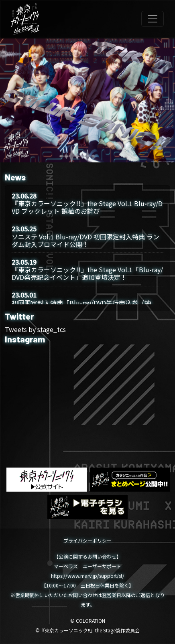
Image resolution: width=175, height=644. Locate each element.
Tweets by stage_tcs (35, 329)
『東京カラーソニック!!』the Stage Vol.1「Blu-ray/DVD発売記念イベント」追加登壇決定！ (87, 273)
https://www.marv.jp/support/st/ (88, 576)
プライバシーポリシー (87, 540)
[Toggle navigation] (153, 19)
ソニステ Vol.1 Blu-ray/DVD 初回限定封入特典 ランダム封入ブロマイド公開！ (85, 240)
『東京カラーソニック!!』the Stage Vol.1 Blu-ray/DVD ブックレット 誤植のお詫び (87, 207)
